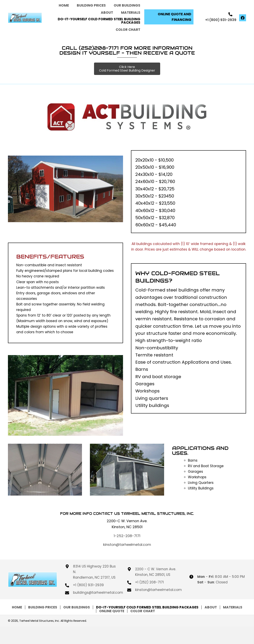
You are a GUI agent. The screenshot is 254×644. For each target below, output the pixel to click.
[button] (169, 17)
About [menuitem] (211, 607)
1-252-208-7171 (127, 536)
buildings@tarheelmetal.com (98, 593)
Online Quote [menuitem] (112, 611)
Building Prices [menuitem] (43, 607)
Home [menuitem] (17, 607)
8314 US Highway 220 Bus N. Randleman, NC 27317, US (94, 572)
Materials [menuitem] (233, 607)
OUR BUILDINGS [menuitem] (77, 607)
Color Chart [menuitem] (143, 611)
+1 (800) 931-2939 (221, 20)
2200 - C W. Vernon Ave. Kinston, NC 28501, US (156, 572)
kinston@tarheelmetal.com (127, 545)
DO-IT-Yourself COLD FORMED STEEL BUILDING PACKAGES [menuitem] (147, 607)
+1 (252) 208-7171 (149, 582)
